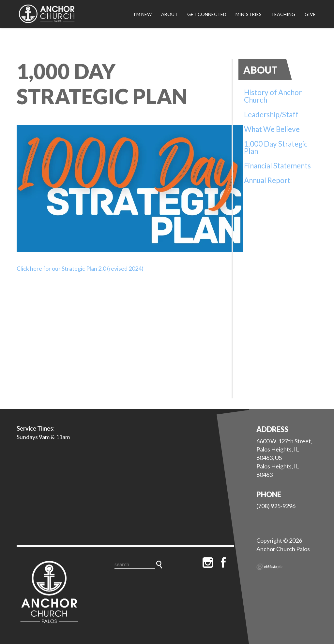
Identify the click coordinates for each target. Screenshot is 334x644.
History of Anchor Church (273, 96)
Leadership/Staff (271, 114)
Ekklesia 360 (269, 567)
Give (310, 14)
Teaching (283, 14)
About (169, 14)
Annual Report (267, 180)
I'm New (143, 14)
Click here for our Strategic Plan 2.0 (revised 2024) (80, 268)
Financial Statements (277, 166)
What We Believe (272, 129)
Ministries (249, 14)
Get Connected (207, 14)
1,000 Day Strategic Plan (276, 148)
